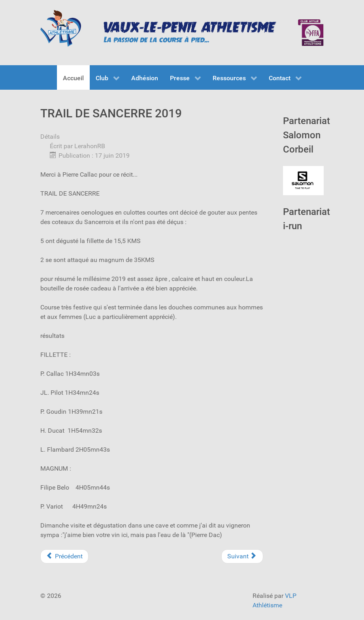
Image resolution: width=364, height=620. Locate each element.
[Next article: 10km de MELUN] (242, 556)
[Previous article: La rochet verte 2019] (64, 556)
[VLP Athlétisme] (61, 28)
